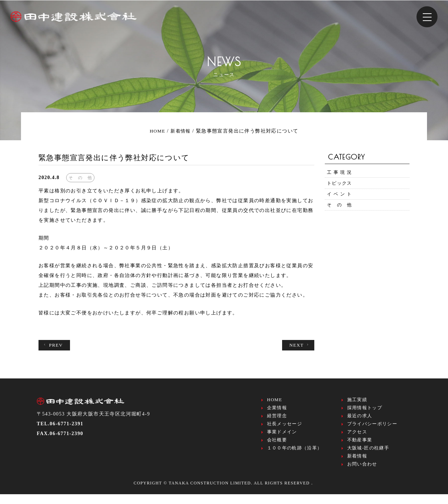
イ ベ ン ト (341, 198)
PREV (54, 345)
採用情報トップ (365, 410)
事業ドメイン (282, 437)
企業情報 (277, 410)
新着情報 (357, 464)
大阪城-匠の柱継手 (368, 455)
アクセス (357, 437)
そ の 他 (341, 211)
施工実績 (357, 401)
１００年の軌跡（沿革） (295, 455)
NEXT (299, 345)
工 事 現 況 (341, 173)
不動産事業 (360, 446)
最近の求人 (360, 419)
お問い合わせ (362, 473)
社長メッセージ (285, 428)
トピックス (341, 186)
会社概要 (277, 446)
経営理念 (277, 419)
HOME (275, 401)
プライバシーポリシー (372, 428)
